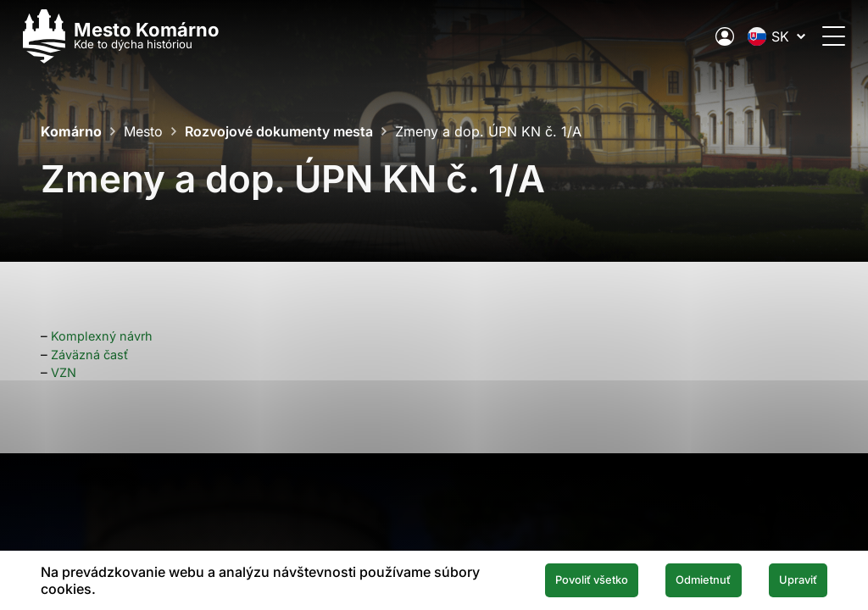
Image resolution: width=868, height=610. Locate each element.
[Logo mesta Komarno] (139, 36)
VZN (65, 372)
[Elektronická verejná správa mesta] (707, 36)
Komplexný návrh (104, 336)
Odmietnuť (682, 579)
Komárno (71, 131)
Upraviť (791, 579)
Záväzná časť (93, 355)
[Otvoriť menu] (816, 36)
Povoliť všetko (553, 579)
